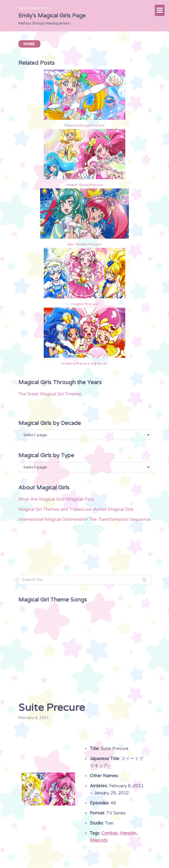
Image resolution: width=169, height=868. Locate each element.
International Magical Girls (44, 519)
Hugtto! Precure (85, 304)
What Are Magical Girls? (43, 499)
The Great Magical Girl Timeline (50, 394)
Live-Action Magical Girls (108, 509)
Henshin (128, 833)
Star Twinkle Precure (84, 244)
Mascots (99, 840)
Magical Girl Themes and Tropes (51, 509)
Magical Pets (81, 499)
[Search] (85, 580)
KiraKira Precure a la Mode (84, 363)
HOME (29, 44)
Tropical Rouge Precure (84, 125)
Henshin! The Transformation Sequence (110, 519)
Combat (109, 833)
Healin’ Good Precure (85, 185)
